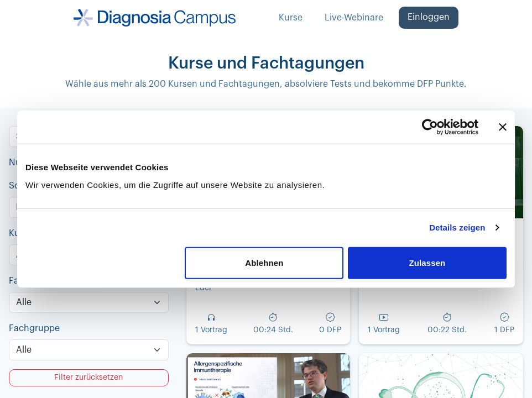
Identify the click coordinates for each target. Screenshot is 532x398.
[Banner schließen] (503, 127)
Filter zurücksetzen (88, 378)
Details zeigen (457, 227)
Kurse (291, 18)
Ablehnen (264, 262)
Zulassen (427, 262)
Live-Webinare (354, 18)
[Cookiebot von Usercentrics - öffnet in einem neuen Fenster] (430, 127)
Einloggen (429, 17)
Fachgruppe (34, 328)
